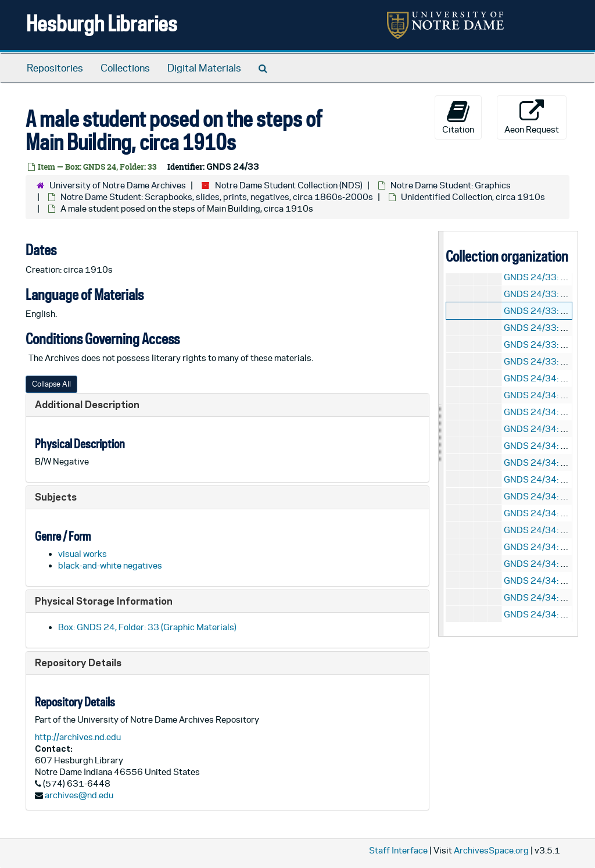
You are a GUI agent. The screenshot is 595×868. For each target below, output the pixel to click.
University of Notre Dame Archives (118, 185)
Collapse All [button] (51, 384)
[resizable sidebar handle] (441, 433)
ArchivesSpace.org (491, 850)
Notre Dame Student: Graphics (451, 185)
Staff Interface (398, 850)
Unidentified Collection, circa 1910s (473, 197)
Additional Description (87, 404)
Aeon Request (532, 117)
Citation (458, 117)
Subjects (56, 497)
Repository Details (78, 662)
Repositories (55, 68)
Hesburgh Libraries (102, 23)
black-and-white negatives (110, 565)
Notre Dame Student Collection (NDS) (289, 185)
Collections (125, 68)
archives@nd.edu (79, 795)
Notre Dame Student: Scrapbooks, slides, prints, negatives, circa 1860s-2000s (217, 197)
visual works (83, 554)
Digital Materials (204, 68)
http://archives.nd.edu (78, 737)
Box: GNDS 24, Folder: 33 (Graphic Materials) (147, 627)
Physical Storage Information (104, 601)
